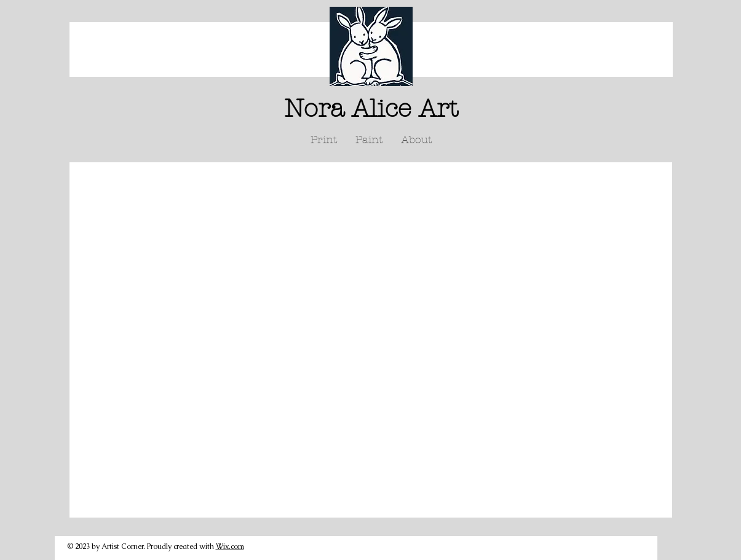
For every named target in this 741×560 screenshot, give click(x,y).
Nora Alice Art (371, 108)
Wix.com (230, 546)
